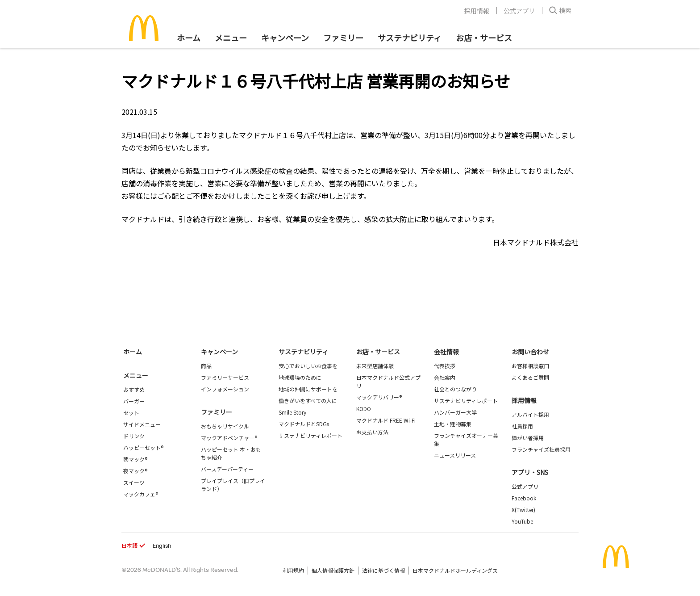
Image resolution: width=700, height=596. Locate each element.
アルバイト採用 (530, 414)
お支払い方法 (372, 432)
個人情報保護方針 (333, 570)
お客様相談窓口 (530, 366)
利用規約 (293, 570)
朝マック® (135, 459)
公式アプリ (519, 11)
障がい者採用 (528, 438)
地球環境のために (300, 377)
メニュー (136, 375)
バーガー (134, 401)
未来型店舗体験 (375, 366)
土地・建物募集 (453, 424)
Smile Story (292, 412)
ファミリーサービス (225, 377)
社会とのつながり (455, 389)
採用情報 (477, 11)
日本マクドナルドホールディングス (455, 570)
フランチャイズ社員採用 (541, 449)
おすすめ (134, 389)
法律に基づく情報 (383, 570)
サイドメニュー (142, 424)
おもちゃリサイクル (225, 426)
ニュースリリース (455, 455)
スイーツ (134, 482)
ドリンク (134, 436)
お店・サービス (484, 38)
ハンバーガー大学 (455, 412)
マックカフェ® (141, 494)
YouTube (522, 521)
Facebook (524, 498)
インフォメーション (225, 389)
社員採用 (522, 426)
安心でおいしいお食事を (308, 366)
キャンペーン (285, 38)
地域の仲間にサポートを (308, 389)
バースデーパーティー (227, 469)
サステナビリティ (410, 38)
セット (131, 413)
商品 (206, 366)
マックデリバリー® (379, 397)
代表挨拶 (445, 366)
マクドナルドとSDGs (304, 424)
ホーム (189, 38)
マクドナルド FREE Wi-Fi (386, 420)
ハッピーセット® (143, 447)
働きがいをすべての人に (308, 401)
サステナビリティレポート (310, 435)
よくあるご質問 (530, 377)
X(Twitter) (523, 510)
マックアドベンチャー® (229, 438)
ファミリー (343, 38)
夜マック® (135, 471)
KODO (364, 409)
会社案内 (445, 377)
